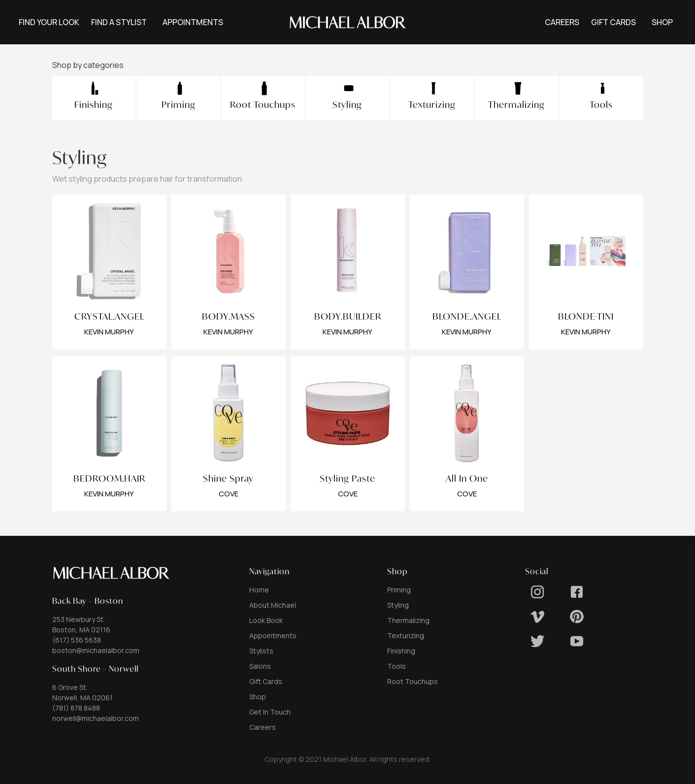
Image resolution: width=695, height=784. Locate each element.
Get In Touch (270, 712)
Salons (260, 666)
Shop (258, 697)
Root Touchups (413, 681)
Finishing (401, 651)
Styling (398, 605)
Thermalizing (408, 620)
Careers (263, 727)
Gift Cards (266, 681)
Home (259, 590)
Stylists (261, 651)
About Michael (273, 605)
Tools (397, 666)
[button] (193, 22)
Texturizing (406, 636)
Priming (399, 590)
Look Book (266, 620)
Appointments (273, 636)
